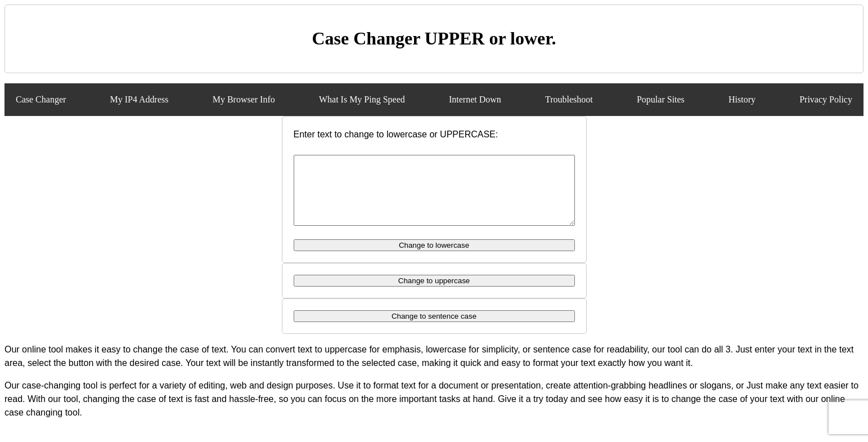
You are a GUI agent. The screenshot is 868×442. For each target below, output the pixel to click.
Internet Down (475, 99)
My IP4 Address (139, 99)
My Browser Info (244, 99)
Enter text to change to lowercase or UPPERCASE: (396, 134)
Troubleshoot (569, 99)
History (742, 99)
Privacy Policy (826, 99)
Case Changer (41, 99)
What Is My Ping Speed (362, 99)
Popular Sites (661, 99)
